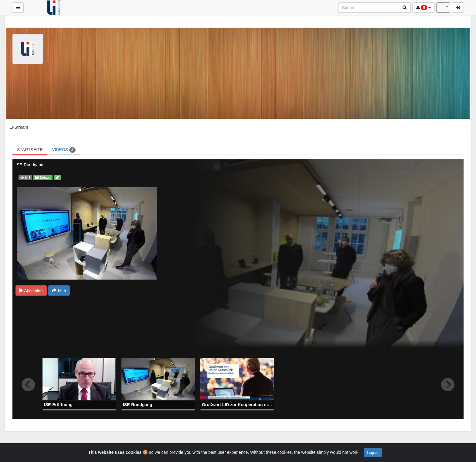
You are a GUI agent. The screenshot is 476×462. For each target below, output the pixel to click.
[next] (448, 385)
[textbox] (443, 8)
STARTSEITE (30, 150)
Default (43, 178)
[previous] (28, 385)
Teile (59, 290)
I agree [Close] (373, 453)
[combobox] (443, 8)
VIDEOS (64, 150)
